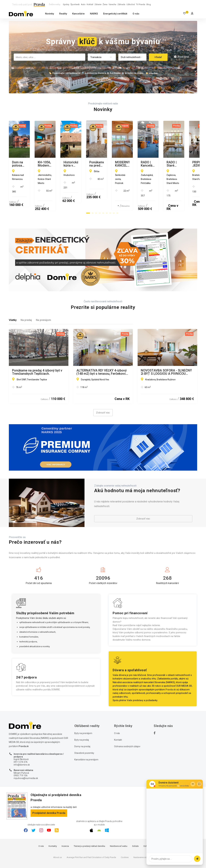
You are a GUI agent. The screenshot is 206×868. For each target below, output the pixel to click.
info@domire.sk (22, 749)
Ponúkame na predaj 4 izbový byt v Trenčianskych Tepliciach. (37, 356)
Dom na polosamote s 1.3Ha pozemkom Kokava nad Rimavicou (37, 164)
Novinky (49, 14)
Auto (83, 4)
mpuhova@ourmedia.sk (26, 763)
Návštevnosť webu (119, 831)
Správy (66, 4)
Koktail (90, 4)
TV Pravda (141, 4)
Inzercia (65, 831)
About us (58, 842)
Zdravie (98, 4)
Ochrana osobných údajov (127, 731)
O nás (136, 14)
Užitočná (131, 4)
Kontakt (118, 724)
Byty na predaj (82, 724)
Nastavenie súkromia (143, 842)
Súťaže (135, 831)
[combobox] (49, 57)
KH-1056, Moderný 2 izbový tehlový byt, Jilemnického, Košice (102, 164)
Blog (149, 4)
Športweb (75, 4)
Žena (105, 4)
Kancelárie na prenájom (86, 744)
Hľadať (158, 57)
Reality (63, 14)
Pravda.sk (171, 674)
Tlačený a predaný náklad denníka (89, 831)
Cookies (125, 842)
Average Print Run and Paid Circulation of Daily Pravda (91, 842)
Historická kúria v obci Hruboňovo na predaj (165, 164)
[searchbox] (50, 57)
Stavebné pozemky (84, 738)
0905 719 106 (21, 760)
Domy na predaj (82, 731)
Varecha (112, 4)
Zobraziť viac (103, 397)
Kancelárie (78, 14)
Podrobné (181, 57)
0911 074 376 (21, 747)
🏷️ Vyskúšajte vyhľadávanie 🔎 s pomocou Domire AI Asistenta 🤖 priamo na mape (96, 73)
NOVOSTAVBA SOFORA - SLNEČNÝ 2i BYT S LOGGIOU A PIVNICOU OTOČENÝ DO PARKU (166, 356)
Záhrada (121, 4)
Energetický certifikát (115, 14)
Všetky (13, 305)
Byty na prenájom (83, 718)
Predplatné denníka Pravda (49, 798)
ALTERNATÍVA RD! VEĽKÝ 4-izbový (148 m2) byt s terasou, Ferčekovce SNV (102, 356)
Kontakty (53, 831)
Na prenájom (43, 305)
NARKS (94, 14)
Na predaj (26, 305)
